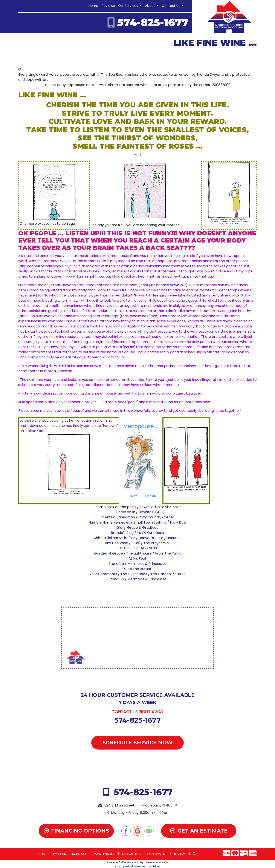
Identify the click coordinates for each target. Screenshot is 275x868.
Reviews (108, 6)
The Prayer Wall (157, 543)
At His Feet (137, 558)
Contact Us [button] (171, 6)
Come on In (125, 512)
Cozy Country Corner (156, 517)
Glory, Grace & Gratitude (137, 528)
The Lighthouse (139, 553)
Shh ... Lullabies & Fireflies (115, 538)
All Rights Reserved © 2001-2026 (153, 863)
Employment (157, 854)
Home (93, 6)
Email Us (60, 854)
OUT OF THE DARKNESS (138, 548)
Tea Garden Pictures (168, 574)
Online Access (127, 862)
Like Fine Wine (116, 543)
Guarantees (132, 854)
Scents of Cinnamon (118, 517)
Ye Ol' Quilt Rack (151, 533)
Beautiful (174, 538)
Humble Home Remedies (109, 522)
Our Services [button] (129, 6)
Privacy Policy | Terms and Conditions (138, 866)
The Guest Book (134, 574)
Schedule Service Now (137, 743)
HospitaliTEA (149, 512)
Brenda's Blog (122, 533)
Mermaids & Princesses (147, 564)
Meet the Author (137, 569)
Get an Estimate (199, 831)
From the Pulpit (168, 553)
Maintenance (104, 854)
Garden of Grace (109, 553)
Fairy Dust (178, 522)
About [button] (150, 6)
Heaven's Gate (151, 538)
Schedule (79, 854)
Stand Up (116, 564)
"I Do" (136, 543)
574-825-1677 (153, 23)
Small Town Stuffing (150, 522)
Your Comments (103, 574)
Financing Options (76, 831)
